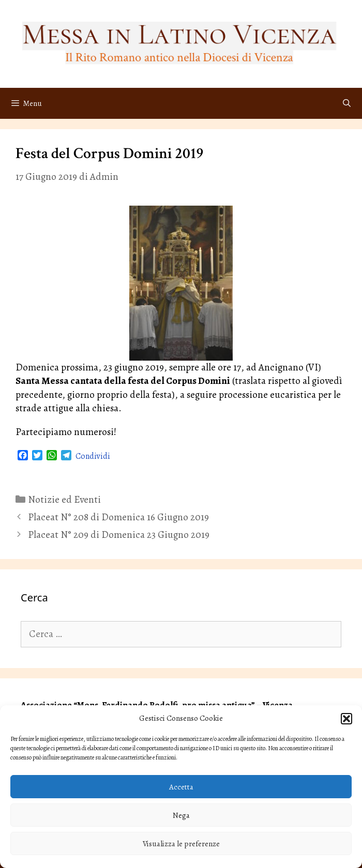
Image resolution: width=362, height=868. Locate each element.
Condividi (93, 456)
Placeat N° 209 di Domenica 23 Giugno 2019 (119, 535)
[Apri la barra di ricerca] (347, 103)
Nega (181, 815)
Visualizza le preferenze (181, 844)
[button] (346, 719)
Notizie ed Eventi (64, 500)
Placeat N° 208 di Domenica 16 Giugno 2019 (118, 517)
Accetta (181, 787)
